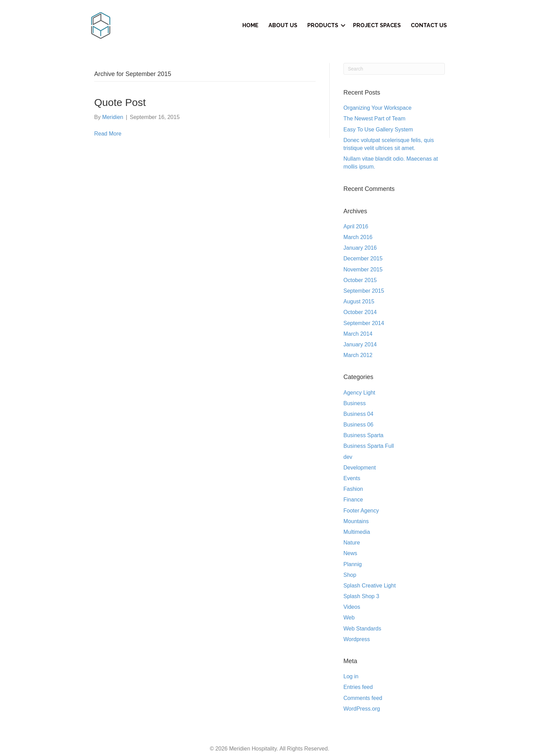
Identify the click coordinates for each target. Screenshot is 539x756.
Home (250, 25)
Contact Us (429, 25)
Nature (352, 543)
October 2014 (360, 312)
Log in (351, 676)
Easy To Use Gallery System (378, 129)
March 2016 (358, 237)
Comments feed (363, 698)
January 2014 (360, 344)
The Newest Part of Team (374, 118)
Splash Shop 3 (361, 596)
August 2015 (359, 301)
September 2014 (364, 323)
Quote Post (120, 102)
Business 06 (358, 425)
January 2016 (360, 248)
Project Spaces (377, 25)
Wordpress (357, 639)
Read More (108, 134)
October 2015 (360, 280)
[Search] (394, 69)
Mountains (356, 521)
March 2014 (358, 334)
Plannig (353, 564)
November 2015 (363, 269)
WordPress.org (362, 709)
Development (360, 468)
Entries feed (358, 687)
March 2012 (358, 355)
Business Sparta (364, 435)
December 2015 (363, 258)
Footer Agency (361, 511)
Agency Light (359, 393)
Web (349, 618)
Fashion (353, 489)
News (350, 553)
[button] (343, 25)
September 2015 (364, 291)
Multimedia (357, 532)
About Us (283, 25)
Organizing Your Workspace (377, 108)
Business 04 (358, 414)
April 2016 (356, 226)
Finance (353, 500)
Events (352, 478)
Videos (352, 607)
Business (355, 403)
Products (323, 25)
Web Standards (362, 629)
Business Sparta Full (369, 446)
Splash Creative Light (370, 586)
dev (348, 457)
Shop (350, 575)
